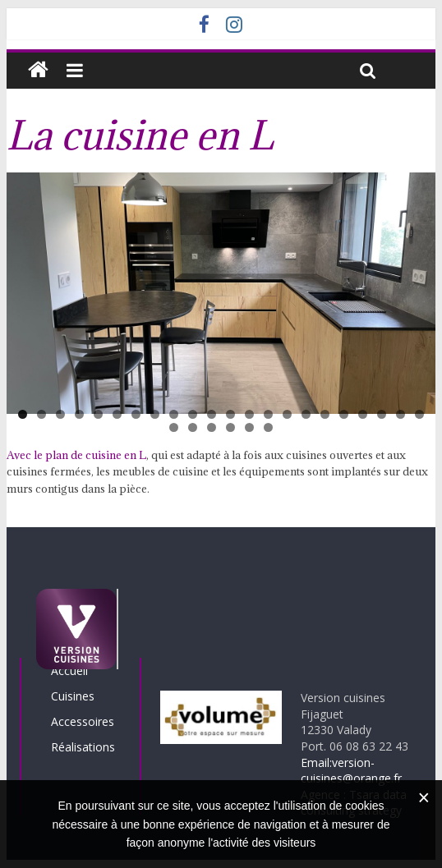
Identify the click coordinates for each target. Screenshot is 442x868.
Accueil (69, 671)
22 (419, 414)
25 (212, 427)
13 (249, 414)
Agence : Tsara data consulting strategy (354, 803)
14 (268, 414)
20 (382, 414)
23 (174, 427)
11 (212, 414)
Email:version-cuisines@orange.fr (351, 771)
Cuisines (73, 696)
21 (401, 414)
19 (363, 414)
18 (344, 414)
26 (230, 427)
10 (193, 414)
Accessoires (83, 721)
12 (230, 414)
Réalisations (83, 747)
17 (325, 414)
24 (193, 427)
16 (306, 414)
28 (268, 427)
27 (249, 427)
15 (287, 414)
